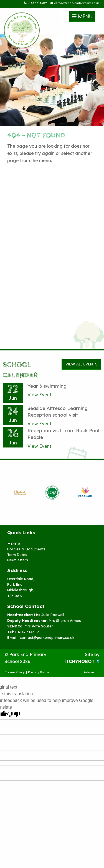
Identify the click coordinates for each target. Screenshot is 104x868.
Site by (92, 654)
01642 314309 (35, 3)
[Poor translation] (14, 714)
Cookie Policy (15, 672)
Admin (89, 672)
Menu (82, 17)
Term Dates (17, 555)
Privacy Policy (39, 672)
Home (14, 543)
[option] (19, 493)
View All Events (81, 364)
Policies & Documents (26, 549)
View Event (39, 395)
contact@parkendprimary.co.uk (75, 3)
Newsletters (18, 560)
